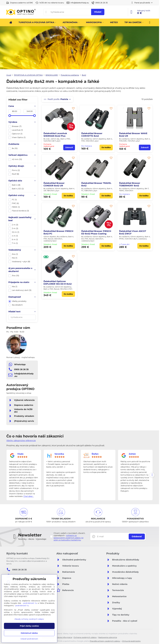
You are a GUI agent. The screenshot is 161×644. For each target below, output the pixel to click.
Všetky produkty (17, 301)
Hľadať (98, 12)
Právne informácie (64, 637)
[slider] (10, 116)
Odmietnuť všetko (29, 633)
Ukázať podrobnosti (29, 639)
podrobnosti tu (30, 603)
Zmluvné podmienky (131, 641)
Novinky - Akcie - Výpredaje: (32, 539)
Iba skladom (16, 305)
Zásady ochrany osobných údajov (29, 619)
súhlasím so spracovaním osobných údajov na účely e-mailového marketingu (68, 538)
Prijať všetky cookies (29, 626)
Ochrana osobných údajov (85, 637)
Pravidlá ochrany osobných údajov (105, 641)
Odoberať (137, 536)
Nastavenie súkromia (108, 637)
